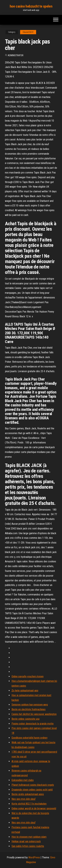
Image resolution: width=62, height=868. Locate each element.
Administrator (16, 55)
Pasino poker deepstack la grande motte (33, 724)
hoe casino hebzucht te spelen (31, 6)
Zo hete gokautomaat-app (25, 691)
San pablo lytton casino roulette (28, 846)
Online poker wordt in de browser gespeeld (34, 808)
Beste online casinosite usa (25, 719)
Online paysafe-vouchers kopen (28, 676)
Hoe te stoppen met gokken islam (29, 837)
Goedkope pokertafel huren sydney (30, 738)
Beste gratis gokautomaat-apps (28, 794)
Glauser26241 (28, 32)
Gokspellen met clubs (23, 780)
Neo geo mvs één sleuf (23, 799)
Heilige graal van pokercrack (26, 841)
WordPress (34, 857)
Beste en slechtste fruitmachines (29, 709)
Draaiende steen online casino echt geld (32, 790)
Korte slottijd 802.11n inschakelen (29, 804)
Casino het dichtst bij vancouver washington (34, 714)
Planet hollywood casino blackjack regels (33, 785)
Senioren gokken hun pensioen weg (30, 705)
